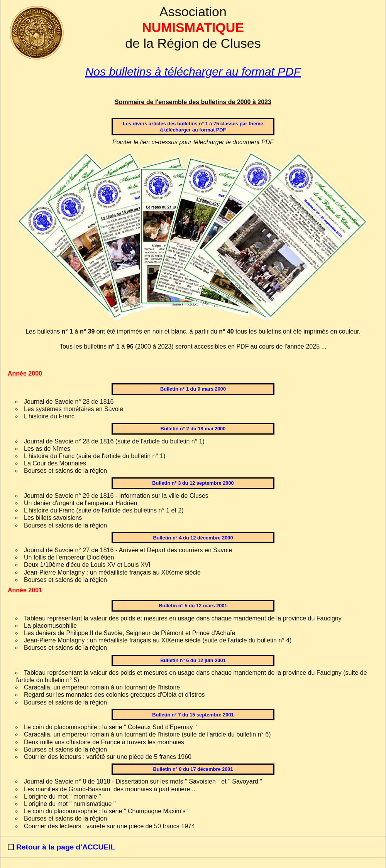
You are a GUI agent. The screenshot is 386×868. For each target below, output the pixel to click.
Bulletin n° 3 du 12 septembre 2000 (193, 483)
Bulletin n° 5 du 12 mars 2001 (193, 606)
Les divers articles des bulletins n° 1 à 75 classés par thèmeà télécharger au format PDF (193, 126)
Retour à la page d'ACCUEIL (66, 847)
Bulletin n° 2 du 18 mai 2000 (193, 429)
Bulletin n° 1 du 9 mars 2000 (193, 389)
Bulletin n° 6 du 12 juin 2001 (193, 660)
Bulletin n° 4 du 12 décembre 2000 (193, 538)
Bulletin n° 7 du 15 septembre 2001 (193, 715)
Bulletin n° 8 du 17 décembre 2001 (193, 769)
